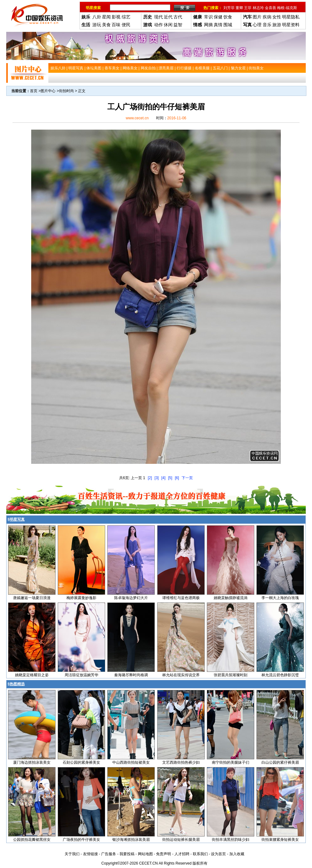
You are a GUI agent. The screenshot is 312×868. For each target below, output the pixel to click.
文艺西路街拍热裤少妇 (181, 762)
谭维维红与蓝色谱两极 (181, 598)
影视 (116, 17)
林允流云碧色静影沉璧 (280, 675)
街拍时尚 (66, 91)
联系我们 (200, 854)
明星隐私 (291, 17)
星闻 (106, 17)
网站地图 (145, 854)
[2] (150, 478)
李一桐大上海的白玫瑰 (280, 598)
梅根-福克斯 (287, 8)
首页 (34, 91)
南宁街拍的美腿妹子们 (231, 762)
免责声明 (163, 854)
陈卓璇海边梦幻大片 (131, 598)
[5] (170, 478)
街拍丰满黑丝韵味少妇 (231, 840)
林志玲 (258, 8)
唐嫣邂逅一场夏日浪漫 (32, 598)
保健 (218, 17)
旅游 (277, 25)
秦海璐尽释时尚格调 (131, 675)
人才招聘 (182, 854)
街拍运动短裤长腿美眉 (181, 840)
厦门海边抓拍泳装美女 (32, 762)
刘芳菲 (229, 8)
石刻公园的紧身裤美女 (81, 762)
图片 (257, 17)
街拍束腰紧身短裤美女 (280, 840)
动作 (158, 25)
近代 (168, 17)
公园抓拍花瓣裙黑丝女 (32, 840)
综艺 (126, 17)
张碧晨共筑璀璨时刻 (231, 675)
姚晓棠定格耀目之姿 (32, 675)
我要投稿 (127, 854)
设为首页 (218, 854)
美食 (106, 25)
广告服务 (109, 854)
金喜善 (271, 8)
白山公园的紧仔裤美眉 (280, 762)
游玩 (97, 25)
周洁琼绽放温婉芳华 (81, 675)
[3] (156, 478)
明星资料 (291, 25)
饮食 (228, 17)
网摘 (208, 25)
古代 (178, 17)
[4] (163, 478)
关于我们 (72, 854)
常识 (208, 17)
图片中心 (48, 91)
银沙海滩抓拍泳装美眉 (131, 840)
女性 (277, 17)
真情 (218, 25)
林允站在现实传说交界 (181, 675)
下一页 (187, 478)
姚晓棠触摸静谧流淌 (231, 598)
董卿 (239, 8)
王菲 (248, 8)
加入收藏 (237, 854)
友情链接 (90, 854)
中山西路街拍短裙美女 (131, 762)
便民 (126, 25)
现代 (158, 17)
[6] (177, 478)
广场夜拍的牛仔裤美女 (81, 840)
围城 (228, 25)
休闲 (168, 25)
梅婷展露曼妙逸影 (81, 598)
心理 (257, 25)
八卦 (97, 17)
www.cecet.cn (137, 118)
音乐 (267, 25)
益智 (178, 25)
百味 (116, 25)
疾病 (267, 17)
